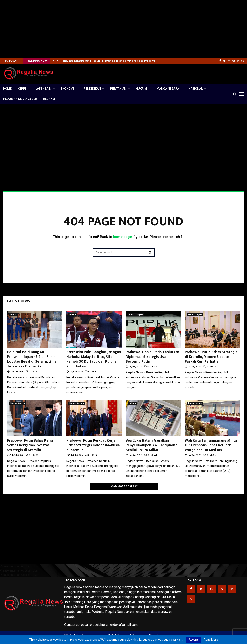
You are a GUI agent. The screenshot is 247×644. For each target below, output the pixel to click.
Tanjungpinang (195, 403)
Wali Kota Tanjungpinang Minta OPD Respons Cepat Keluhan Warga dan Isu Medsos (211, 445)
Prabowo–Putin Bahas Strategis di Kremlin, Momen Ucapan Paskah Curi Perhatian (211, 357)
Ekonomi (67, 89)
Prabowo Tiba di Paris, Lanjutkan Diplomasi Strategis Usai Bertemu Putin (152, 357)
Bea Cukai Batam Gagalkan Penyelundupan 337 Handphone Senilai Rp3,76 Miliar (152, 445)
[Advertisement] (123, 29)
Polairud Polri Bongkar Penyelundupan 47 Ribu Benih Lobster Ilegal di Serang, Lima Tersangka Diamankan (32, 359)
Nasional (196, 89)
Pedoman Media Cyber (20, 99)
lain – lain (43, 89)
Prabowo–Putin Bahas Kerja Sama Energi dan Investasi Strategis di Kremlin (30, 445)
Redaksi (49, 99)
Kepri (22, 89)
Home (7, 89)
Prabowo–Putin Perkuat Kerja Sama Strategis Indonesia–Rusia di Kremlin (93, 445)
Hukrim (141, 89)
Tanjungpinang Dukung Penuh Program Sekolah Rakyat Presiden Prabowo (108, 61)
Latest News (19, 301)
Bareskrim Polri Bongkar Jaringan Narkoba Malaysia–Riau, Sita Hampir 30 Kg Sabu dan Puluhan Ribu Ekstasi (94, 359)
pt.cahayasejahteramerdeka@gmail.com (109, 625)
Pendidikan (92, 89)
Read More (211, 640)
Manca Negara (168, 89)
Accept (193, 640)
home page (122, 237)
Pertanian (118, 89)
